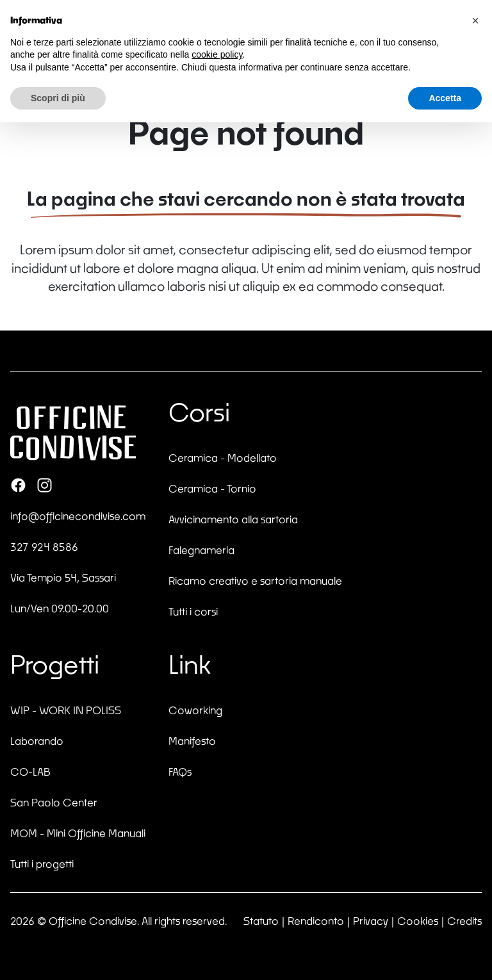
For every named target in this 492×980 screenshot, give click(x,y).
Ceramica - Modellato (223, 458)
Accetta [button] (445, 98)
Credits (464, 921)
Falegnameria (201, 550)
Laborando (37, 741)
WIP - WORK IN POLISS (66, 710)
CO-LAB (30, 772)
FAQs (180, 772)
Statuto (261, 921)
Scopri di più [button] (58, 98)
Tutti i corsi (193, 611)
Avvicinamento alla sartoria (233, 519)
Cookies (418, 921)
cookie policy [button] (217, 54)
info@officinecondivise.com (78, 516)
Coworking (195, 710)
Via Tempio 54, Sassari (63, 577)
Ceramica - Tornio (212, 488)
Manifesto (192, 741)
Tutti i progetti (42, 864)
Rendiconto (316, 921)
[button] (475, 20)
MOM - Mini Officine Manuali (78, 833)
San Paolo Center (54, 802)
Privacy (371, 921)
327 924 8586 (44, 547)
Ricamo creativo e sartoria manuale (255, 581)
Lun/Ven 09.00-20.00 (60, 608)
